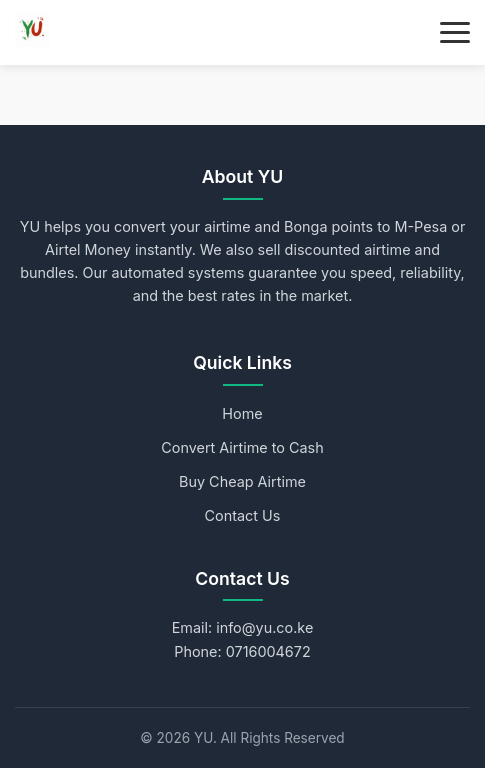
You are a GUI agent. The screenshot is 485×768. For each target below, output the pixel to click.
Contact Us (243, 515)
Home (242, 413)
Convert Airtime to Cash (242, 447)
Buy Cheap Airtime (242, 481)
